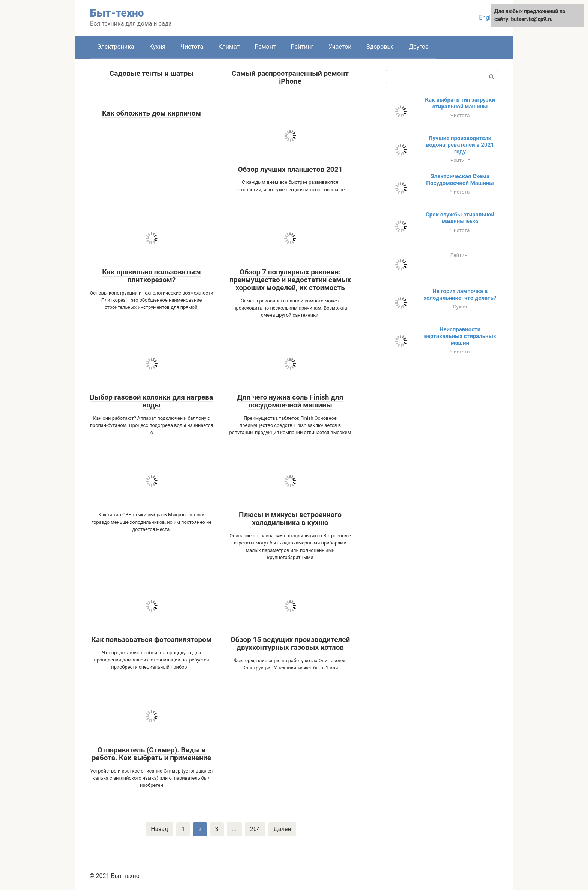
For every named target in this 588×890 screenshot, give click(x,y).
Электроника (116, 47)
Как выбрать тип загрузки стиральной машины (460, 103)
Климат (229, 47)
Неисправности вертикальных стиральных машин (460, 336)
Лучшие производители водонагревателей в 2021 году (460, 145)
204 (255, 829)
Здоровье (380, 47)
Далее (283, 829)
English (489, 17)
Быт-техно (117, 13)
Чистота (192, 47)
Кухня (157, 47)
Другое (419, 47)
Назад (159, 829)
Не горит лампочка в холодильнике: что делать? (460, 295)
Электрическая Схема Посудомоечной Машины (460, 180)
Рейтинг (302, 47)
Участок (340, 47)
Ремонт (265, 47)
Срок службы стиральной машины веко (460, 218)
